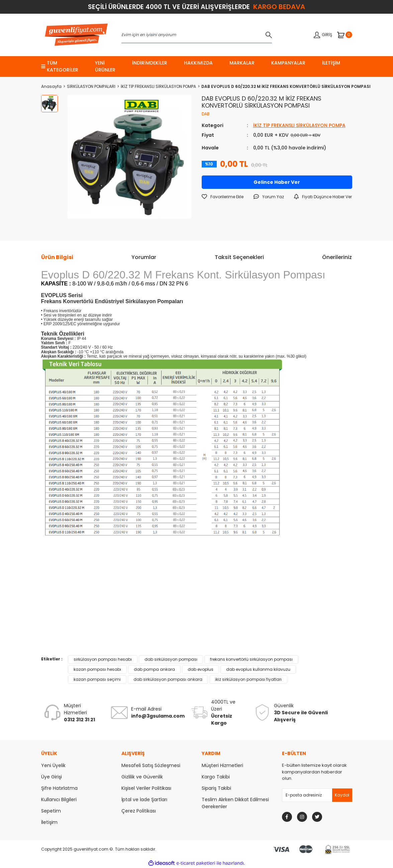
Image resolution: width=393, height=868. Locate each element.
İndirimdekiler (150, 63)
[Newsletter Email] (317, 795)
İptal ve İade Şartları (144, 799)
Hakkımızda (198, 63)
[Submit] (342, 795)
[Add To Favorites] (223, 197)
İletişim (331, 63)
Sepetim (51, 811)
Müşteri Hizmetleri (222, 765)
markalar (242, 63)
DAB (206, 114)
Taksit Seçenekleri (239, 257)
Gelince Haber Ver (277, 182)
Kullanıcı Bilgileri (59, 799)
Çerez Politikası (139, 811)
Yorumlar (144, 257)
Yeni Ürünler (105, 66)
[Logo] (76, 35)
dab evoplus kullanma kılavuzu (258, 669)
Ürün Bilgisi (57, 257)
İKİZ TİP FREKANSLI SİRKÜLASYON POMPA (299, 125)
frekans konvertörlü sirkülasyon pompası (251, 659)
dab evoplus (201, 669)
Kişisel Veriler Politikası (146, 788)
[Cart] (345, 35)
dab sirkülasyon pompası (171, 659)
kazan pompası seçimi (97, 679)
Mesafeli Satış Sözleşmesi (151, 765)
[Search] (197, 35)
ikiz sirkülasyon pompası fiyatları (248, 679)
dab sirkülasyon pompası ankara (168, 679)
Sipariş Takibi (216, 788)
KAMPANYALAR (288, 63)
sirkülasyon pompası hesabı (103, 659)
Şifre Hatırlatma (59, 788)
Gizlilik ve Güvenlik (142, 777)
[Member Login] (323, 35)
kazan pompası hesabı (97, 669)
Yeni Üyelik (53, 765)
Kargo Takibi (216, 777)
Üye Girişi (52, 777)
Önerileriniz (337, 257)
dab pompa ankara (154, 669)
